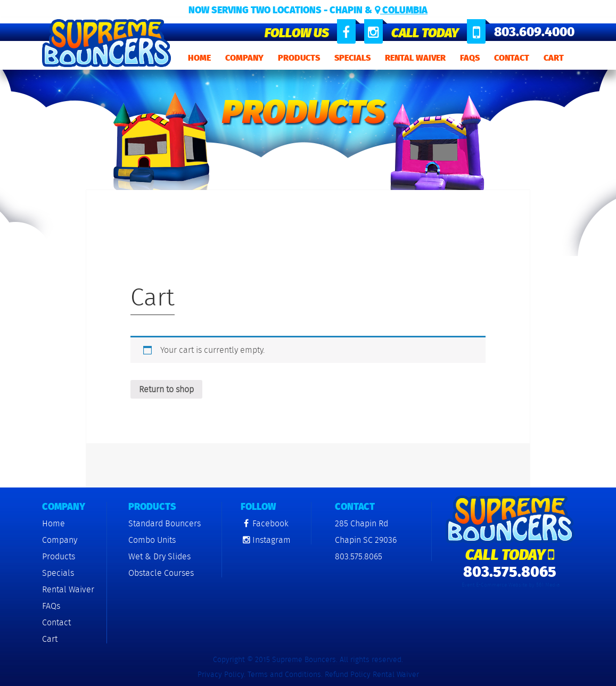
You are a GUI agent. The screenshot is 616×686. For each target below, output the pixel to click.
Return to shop (166, 389)
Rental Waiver (415, 58)
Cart (554, 58)
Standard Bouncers (165, 523)
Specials (352, 58)
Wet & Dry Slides (159, 556)
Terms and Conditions (284, 674)
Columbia (401, 10)
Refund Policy (348, 674)
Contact (512, 58)
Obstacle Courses (161, 573)
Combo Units (152, 540)
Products (299, 58)
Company (244, 58)
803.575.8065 (359, 556)
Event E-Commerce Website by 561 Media (511, 585)
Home (199, 58)
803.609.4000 (534, 32)
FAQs (470, 58)
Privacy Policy (221, 674)
